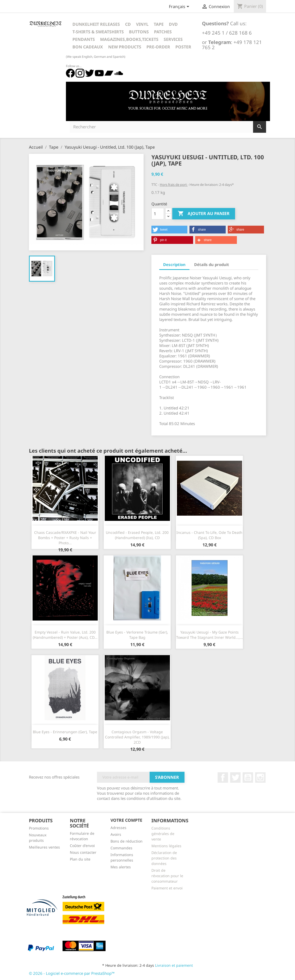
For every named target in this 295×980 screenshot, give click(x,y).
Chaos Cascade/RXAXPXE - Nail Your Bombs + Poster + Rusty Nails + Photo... (65, 538)
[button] (169, 230)
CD (128, 24)
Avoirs (116, 834)
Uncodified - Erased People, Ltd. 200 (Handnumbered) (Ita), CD (137, 535)
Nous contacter (83, 852)
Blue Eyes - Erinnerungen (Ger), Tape (65, 732)
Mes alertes (121, 867)
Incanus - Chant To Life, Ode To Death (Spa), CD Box (209, 535)
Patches (163, 32)
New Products (125, 47)
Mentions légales (166, 846)
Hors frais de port (174, 185)
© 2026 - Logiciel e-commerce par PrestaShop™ (72, 973)
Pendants (84, 39)
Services (173, 39)
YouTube (248, 777)
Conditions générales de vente (163, 834)
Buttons (139, 32)
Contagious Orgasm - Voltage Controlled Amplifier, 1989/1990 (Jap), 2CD (137, 737)
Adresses (118, 828)
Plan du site (80, 859)
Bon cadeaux (88, 47)
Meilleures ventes (44, 847)
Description (174, 264)
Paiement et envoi (167, 888)
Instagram (260, 777)
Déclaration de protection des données (164, 858)
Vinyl (142, 24)
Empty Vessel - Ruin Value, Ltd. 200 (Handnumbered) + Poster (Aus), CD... (65, 635)
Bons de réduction (127, 841)
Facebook (223, 777)
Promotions (39, 828)
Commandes (121, 848)
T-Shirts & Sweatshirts (98, 32)
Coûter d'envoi (82, 846)
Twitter (235, 777)
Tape (159, 24)
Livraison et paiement (174, 965)
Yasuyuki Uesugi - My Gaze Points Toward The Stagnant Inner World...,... (210, 635)
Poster (183, 47)
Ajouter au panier (204, 214)
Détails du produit (212, 264)
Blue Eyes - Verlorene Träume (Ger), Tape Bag (137, 635)
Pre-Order (158, 47)
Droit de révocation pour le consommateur (167, 876)
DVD (173, 24)
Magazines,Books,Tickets (129, 39)
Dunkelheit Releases (96, 24)
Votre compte (126, 820)
